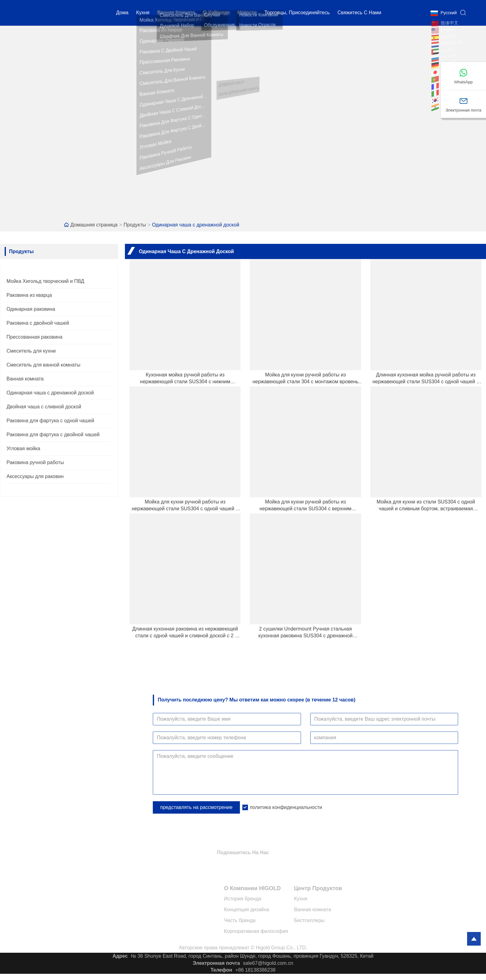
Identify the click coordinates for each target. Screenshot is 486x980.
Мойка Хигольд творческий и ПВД (45, 281)
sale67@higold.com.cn (268, 963)
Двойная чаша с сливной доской (44, 407)
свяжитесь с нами (359, 14)
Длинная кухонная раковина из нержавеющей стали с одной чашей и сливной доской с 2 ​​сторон (185, 633)
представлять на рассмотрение (196, 807)
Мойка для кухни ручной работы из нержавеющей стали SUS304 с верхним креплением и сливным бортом (305, 506)
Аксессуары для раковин (35, 476)
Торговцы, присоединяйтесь (297, 14)
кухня (143, 14)
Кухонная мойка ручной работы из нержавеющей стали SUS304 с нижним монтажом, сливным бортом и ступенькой (185, 379)
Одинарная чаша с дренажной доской (196, 225)
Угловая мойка (23, 448)
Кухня (300, 899)
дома (122, 14)
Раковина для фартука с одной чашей (50, 421)
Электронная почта (216, 963)
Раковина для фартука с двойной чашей (53, 435)
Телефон (221, 970)
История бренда (243, 899)
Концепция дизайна (247, 910)
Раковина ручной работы (35, 462)
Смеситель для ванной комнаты (43, 365)
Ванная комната (176, 14)
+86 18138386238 (255, 970)
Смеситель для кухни (31, 351)
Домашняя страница (94, 225)
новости (247, 14)
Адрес (120, 956)
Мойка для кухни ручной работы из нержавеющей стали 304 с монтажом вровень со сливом (306, 379)
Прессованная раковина (34, 337)
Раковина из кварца (29, 295)
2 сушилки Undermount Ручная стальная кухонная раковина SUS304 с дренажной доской (306, 633)
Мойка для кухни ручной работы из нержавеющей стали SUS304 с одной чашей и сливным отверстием (185, 506)
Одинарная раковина (31, 309)
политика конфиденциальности (286, 807)
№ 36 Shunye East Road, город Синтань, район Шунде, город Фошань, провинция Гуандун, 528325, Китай (252, 956)
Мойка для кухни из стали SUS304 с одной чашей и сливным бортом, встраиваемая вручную (426, 506)
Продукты (135, 225)
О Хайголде (216, 14)
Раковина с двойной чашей (38, 323)
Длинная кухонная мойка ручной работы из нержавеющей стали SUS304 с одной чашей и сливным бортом (426, 379)
